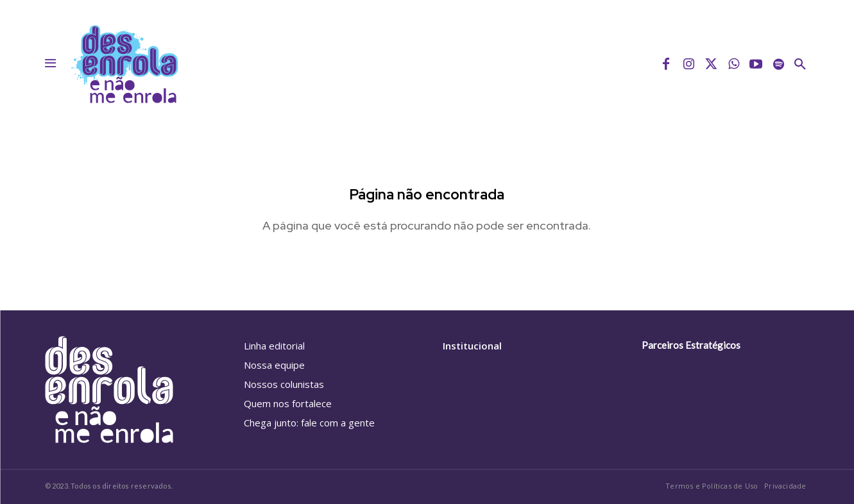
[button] (800, 64)
